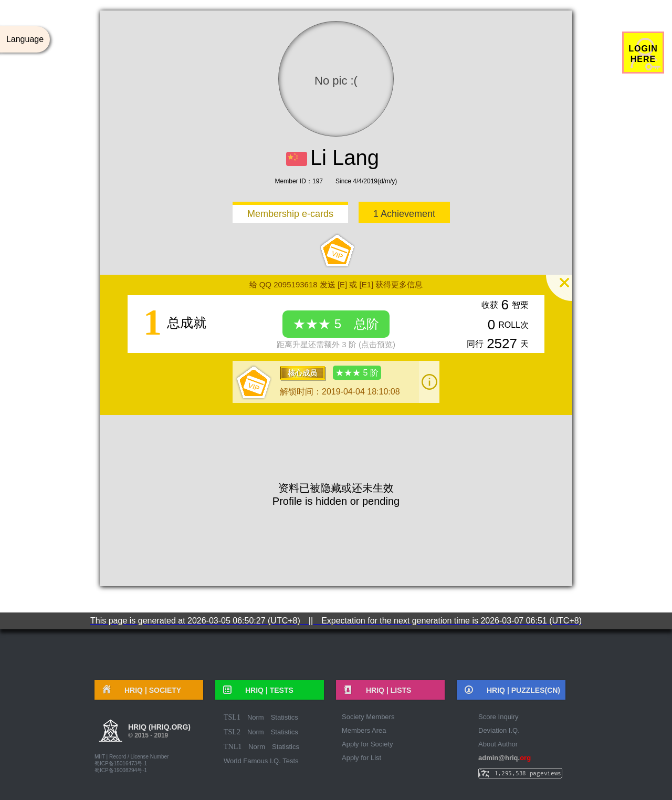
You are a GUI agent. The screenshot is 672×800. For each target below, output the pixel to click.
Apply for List (361, 758)
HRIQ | (149, 690)
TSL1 (232, 717)
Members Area (364, 730)
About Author (498, 744)
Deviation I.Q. (499, 730)
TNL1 (233, 747)
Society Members (368, 717)
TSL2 (232, 732)
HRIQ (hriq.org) (159, 732)
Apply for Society (367, 744)
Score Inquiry (498, 717)
